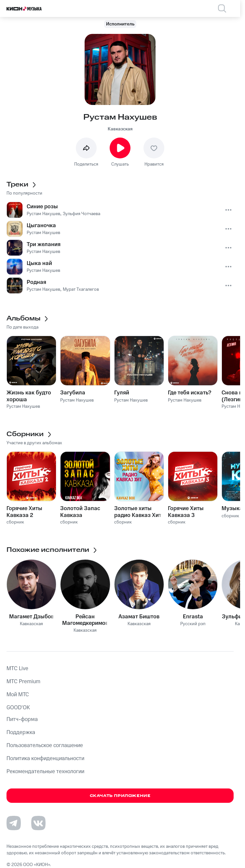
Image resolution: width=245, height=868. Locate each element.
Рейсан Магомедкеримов (85, 620)
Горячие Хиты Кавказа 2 (24, 512)
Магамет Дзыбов (32, 617)
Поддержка (21, 732)
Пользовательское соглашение (45, 745)
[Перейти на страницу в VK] (38, 823)
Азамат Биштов (139, 617)
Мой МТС (18, 695)
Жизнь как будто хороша (29, 396)
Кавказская (120, 129)
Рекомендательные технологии (45, 772)
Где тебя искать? (190, 393)
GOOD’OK (18, 708)
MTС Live (17, 669)
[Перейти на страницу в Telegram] (14, 823)
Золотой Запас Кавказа (80, 512)
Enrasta (193, 617)
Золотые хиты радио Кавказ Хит (138, 512)
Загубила (73, 393)
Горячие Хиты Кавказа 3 (186, 512)
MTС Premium (23, 682)
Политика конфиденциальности (45, 758)
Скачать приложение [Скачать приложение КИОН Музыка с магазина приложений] (120, 796)
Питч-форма (22, 719)
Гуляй (122, 393)
